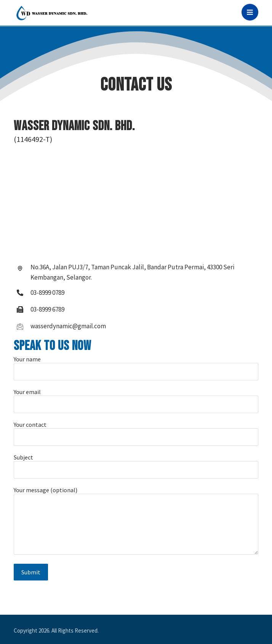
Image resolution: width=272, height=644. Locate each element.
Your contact (136, 433)
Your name (136, 368)
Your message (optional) (136, 521)
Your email (136, 401)
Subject (136, 466)
